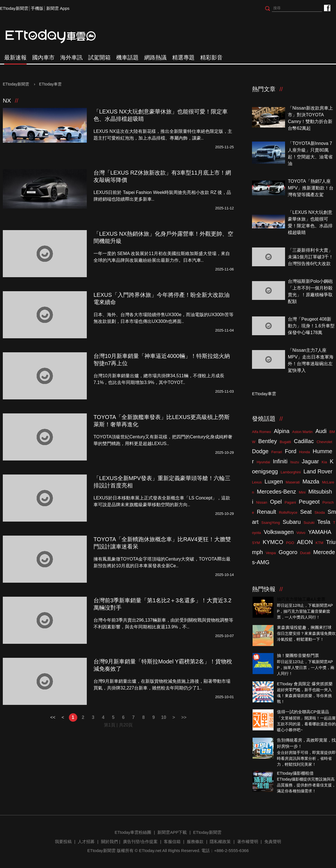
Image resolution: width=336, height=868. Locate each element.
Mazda (311, 482)
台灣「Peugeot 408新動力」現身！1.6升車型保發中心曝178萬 (311, 326)
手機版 (37, 8)
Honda (304, 452)
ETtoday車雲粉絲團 (327, 8)
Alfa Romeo (262, 432)
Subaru (292, 522)
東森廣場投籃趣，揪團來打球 (304, 627)
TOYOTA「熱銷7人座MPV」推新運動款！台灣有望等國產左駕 (311, 188)
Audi (321, 431)
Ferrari (277, 452)
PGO (290, 543)
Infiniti (280, 461)
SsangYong (270, 523)
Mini (302, 492)
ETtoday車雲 (56, 36)
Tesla (324, 522)
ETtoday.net (150, 850)
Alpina (282, 431)
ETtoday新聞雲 (14, 8)
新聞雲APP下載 (172, 832)
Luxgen (274, 482)
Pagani (290, 502)
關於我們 (109, 842)
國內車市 (43, 57)
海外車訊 (71, 57)
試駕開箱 (99, 57)
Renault (266, 512)
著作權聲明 (248, 842)
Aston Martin (303, 432)
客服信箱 (172, 842)
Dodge (260, 451)
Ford (290, 451)
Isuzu (295, 462)
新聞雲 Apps (58, 8)
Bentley (268, 441)
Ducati (305, 553)
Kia (324, 462)
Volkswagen (279, 532)
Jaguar (310, 461)
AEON (305, 542)
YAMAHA (320, 532)
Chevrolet (325, 442)
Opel (276, 502)
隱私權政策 (220, 842)
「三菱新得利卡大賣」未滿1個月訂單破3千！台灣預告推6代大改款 (311, 257)
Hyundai (263, 462)
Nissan (262, 502)
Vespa (271, 553)
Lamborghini (291, 472)
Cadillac (304, 441)
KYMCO (273, 542)
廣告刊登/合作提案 (140, 842)
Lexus (257, 482)
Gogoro (288, 552)
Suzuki (309, 523)
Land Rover (318, 471)
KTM (319, 543)
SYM (256, 543)
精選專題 (183, 57)
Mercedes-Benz (276, 492)
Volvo (301, 533)
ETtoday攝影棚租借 (295, 773)
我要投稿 (63, 842)
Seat (306, 512)
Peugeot (309, 502)
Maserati (293, 482)
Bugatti (285, 442)
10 (164, 717)
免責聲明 (273, 842)
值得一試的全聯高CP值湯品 (303, 712)
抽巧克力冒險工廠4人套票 (301, 599)
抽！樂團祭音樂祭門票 (298, 655)
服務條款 (195, 842)
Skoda (320, 512)
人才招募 (86, 842)
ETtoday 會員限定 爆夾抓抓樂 (305, 684)
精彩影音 (211, 57)
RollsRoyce (288, 512)
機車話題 (127, 57)
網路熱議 (155, 57)
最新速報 (15, 57)
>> (184, 717)
